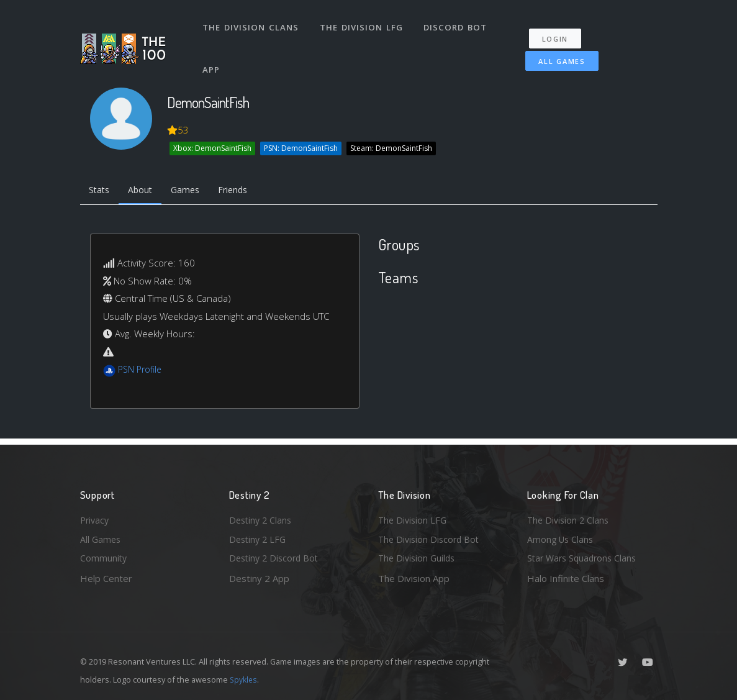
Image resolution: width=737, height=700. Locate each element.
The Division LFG (363, 24)
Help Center (106, 578)
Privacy (96, 517)
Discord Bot (457, 24)
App (213, 58)
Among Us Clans (562, 538)
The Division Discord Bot (431, 538)
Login (560, 31)
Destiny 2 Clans (262, 517)
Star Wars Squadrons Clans (585, 558)
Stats (101, 191)
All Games (555, 54)
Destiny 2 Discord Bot (276, 558)
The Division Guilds (418, 558)
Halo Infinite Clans (566, 578)
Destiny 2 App (259, 578)
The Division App (414, 578)
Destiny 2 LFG (259, 538)
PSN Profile (142, 371)
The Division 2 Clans (570, 517)
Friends (244, 191)
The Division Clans (252, 24)
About (145, 191)
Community (104, 558)
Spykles (244, 680)
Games (193, 191)
